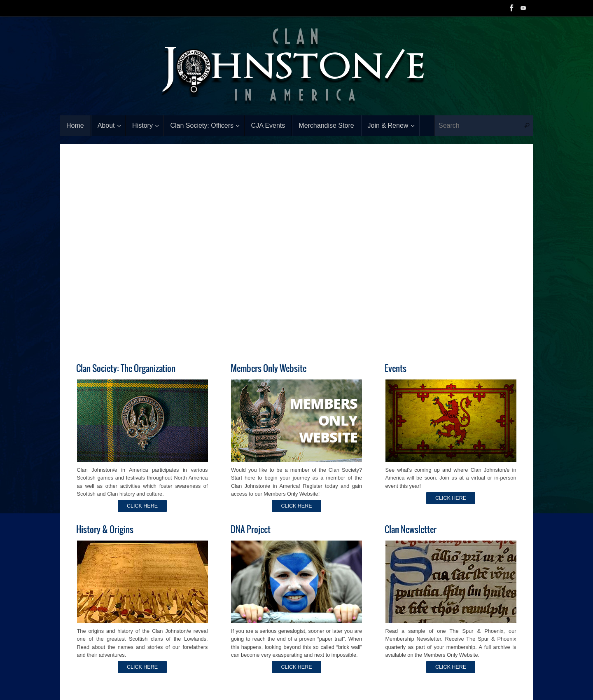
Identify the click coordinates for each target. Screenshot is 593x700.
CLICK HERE (142, 506)
